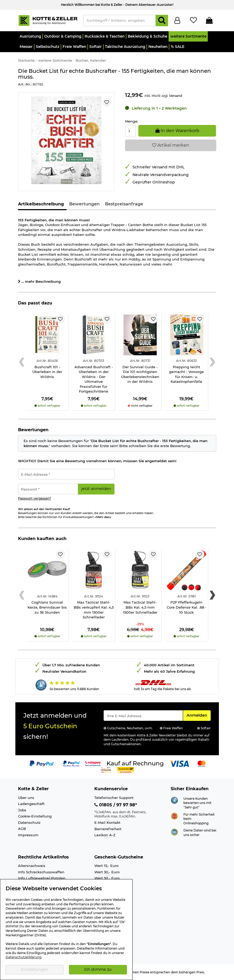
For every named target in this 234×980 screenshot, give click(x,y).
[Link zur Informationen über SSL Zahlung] (174, 831)
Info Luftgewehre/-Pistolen (42, 878)
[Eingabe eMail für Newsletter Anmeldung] (143, 716)
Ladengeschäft (31, 804)
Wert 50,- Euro (107, 878)
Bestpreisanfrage (124, 204)
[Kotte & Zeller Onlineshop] (48, 20)
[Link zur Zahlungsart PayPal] (42, 763)
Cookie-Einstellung (35, 816)
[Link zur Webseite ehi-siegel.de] (174, 816)
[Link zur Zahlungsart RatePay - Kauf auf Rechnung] (93, 763)
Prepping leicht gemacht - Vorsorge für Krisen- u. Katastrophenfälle (186, 374)
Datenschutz (29, 822)
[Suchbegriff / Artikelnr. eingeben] (120, 21)
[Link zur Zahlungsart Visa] (179, 763)
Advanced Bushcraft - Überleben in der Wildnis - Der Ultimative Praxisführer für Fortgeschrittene (94, 379)
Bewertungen (84, 204)
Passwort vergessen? (35, 498)
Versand (176, 96)
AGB (22, 829)
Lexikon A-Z (105, 835)
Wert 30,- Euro (107, 872)
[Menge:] (131, 131)
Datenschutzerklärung (23, 957)
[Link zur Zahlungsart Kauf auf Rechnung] (135, 763)
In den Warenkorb (177, 131)
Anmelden (198, 715)
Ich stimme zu (98, 969)
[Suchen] (162, 21)
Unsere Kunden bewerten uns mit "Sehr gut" (197, 803)
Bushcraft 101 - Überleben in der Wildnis (47, 372)
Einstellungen (35, 969)
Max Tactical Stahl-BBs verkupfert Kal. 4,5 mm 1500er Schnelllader (94, 610)
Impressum (28, 835)
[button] (30, 36)
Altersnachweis (32, 866)
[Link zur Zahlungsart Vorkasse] (106, 770)
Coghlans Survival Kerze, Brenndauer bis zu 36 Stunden (47, 607)
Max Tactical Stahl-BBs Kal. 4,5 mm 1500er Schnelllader (140, 607)
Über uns (26, 798)
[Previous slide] (22, 362)
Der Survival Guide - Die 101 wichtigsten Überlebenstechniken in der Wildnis (140, 374)
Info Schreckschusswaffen (41, 872)
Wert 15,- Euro (106, 866)
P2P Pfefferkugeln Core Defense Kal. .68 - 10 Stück (187, 607)
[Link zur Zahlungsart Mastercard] (202, 763)
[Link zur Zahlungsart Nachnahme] (126, 770)
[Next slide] (212, 362)
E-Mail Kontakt (107, 822)
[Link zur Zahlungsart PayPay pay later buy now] (71, 763)
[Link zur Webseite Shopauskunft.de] (174, 800)
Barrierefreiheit (108, 829)
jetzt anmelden (96, 489)
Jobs (22, 810)
